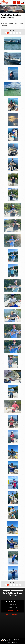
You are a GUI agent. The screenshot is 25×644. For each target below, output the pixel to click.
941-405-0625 (12, 609)
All (16, 31)
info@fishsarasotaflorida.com (12, 611)
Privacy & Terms (15, 615)
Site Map (8, 615)
